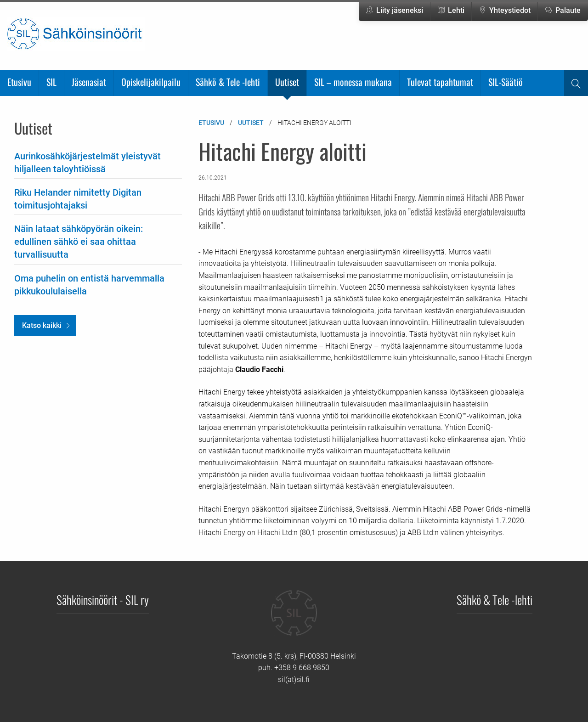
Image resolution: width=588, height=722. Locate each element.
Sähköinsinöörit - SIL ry (103, 599)
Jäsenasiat (89, 82)
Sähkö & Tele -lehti (228, 82)
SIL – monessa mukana (353, 82)
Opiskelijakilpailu (151, 82)
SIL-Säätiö (506, 82)
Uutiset (287, 82)
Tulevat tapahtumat (440, 82)
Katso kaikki (42, 325)
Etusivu (19, 82)
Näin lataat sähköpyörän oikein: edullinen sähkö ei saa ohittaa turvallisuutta (79, 242)
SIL (51, 82)
